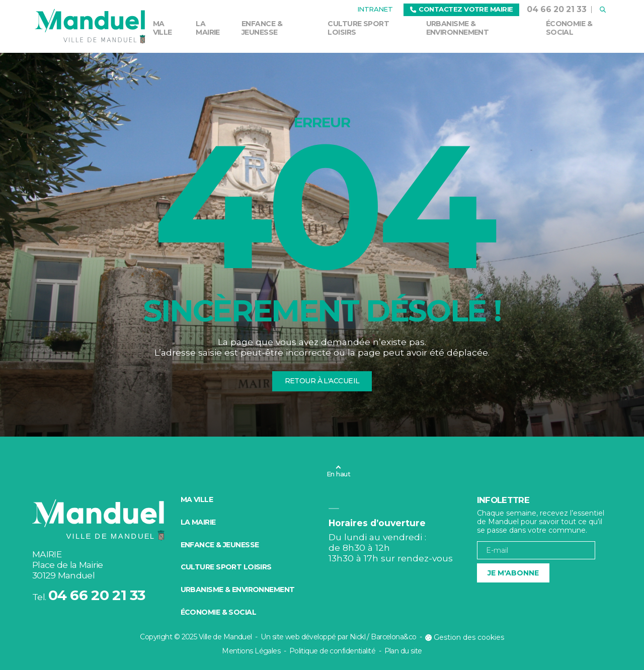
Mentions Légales (251, 651)
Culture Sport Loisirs (358, 28)
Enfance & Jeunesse (262, 28)
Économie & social (569, 28)
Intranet (375, 9)
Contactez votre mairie (462, 9)
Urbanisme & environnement (458, 28)
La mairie (208, 28)
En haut (338, 474)
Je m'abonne (513, 573)
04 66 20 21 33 (557, 9)
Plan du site (403, 651)
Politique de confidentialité (332, 651)
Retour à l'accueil (322, 381)
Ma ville (163, 28)
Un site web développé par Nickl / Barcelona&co (338, 637)
